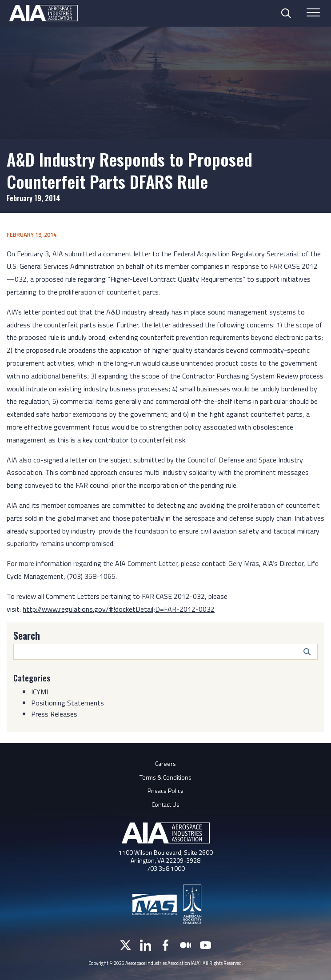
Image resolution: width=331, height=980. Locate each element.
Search (27, 635)
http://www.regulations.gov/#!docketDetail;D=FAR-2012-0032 (119, 609)
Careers (165, 763)
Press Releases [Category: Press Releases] (54, 714)
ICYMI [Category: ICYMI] (40, 692)
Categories (32, 678)
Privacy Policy (165, 791)
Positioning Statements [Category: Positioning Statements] (68, 703)
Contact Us (165, 804)
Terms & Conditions (165, 777)
